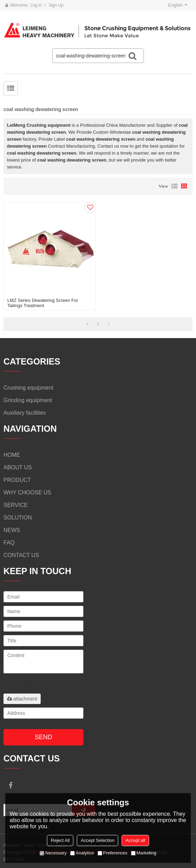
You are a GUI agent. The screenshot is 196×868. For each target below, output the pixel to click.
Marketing (144, 853)
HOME (12, 455)
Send (43, 737)
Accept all (135, 840)
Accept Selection (97, 840)
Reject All (60, 840)
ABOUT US (18, 467)
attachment (22, 699)
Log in (36, 5)
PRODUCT (17, 480)
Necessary (53, 853)
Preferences (113, 853)
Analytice (82, 853)
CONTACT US (21, 555)
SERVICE (16, 505)
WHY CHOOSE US (27, 492)
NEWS (12, 530)
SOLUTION (18, 518)
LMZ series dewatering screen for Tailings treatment (43, 303)
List (174, 186)
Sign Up (56, 5)
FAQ (9, 543)
